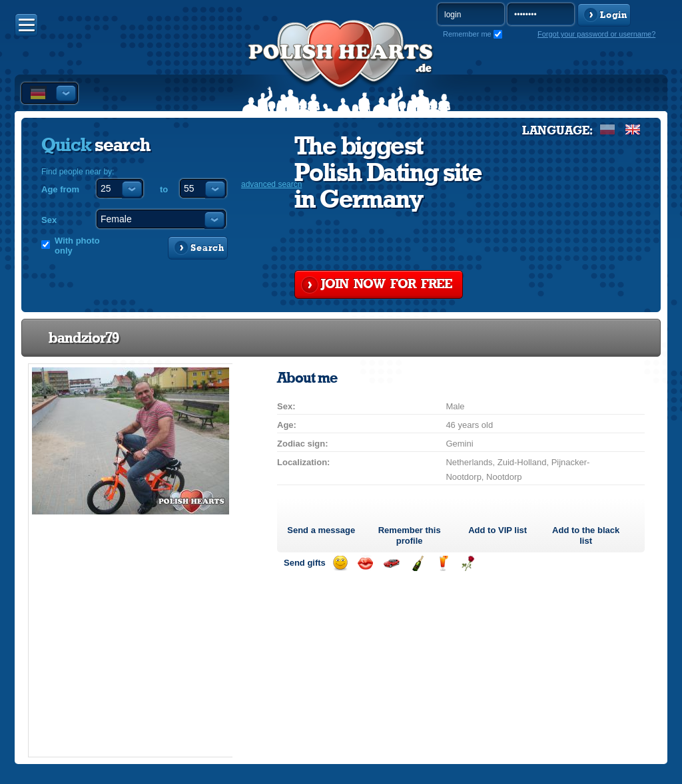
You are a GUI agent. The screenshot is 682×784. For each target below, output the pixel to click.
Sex (49, 220)
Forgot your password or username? (596, 34)
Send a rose (468, 563)
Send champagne (417, 563)
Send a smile (340, 563)
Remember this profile (410, 535)
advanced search (271, 184)
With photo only (77, 246)
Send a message (321, 530)
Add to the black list (586, 535)
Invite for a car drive (391, 563)
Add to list (498, 530)
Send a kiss (365, 563)
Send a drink (443, 563)
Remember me (467, 34)
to (164, 189)
